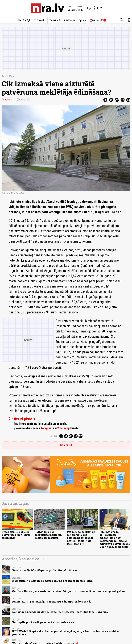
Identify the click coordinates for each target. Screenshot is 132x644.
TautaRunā (55, 20)
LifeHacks (70, 20)
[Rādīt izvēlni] (3, 20)
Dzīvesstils (40, 20)
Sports (82, 20)
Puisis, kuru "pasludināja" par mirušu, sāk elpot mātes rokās (52, 602)
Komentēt (66, 445)
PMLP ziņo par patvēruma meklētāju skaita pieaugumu (48, 535)
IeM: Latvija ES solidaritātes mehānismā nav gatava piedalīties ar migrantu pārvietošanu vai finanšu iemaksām (115, 539)
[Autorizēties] (129, 20)
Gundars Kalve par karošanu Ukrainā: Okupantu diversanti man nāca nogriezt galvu (68, 591)
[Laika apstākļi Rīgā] (95, 8)
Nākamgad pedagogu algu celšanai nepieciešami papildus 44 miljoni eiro (60, 612)
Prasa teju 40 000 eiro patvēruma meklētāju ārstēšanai (16, 535)
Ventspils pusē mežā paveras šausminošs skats (43, 622)
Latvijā (11, 76)
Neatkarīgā (24, 20)
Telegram (46, 428)
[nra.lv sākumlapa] (48, 8)
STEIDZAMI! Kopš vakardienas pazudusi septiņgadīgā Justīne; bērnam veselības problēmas (66, 633)
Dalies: (53, 436)
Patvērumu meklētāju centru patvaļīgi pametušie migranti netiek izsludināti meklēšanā (81, 538)
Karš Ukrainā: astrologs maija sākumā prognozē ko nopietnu (52, 581)
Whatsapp (63, 428)
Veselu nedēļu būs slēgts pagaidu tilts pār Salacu (44, 570)
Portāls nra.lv (8, 100)
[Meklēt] (122, 20)
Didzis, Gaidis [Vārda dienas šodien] (75, 10)
